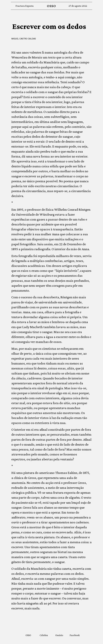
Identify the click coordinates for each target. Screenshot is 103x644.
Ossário (59, 635)
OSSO (51, 6)
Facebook (75, 635)
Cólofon (44, 635)
